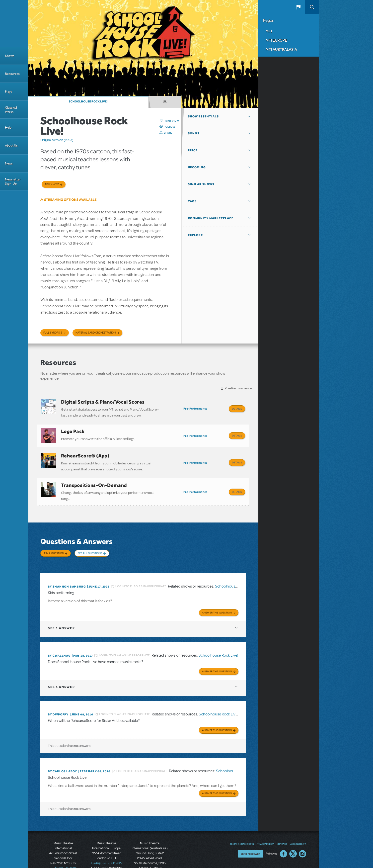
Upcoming (197, 167)
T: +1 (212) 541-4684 (63, 851)
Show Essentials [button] (203, 116)
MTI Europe (276, 40)
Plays (9, 92)
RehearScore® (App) (85, 451)
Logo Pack (73, 429)
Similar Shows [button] (201, 184)
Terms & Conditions (242, 826)
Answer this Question (217, 598)
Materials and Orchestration (96, 333)
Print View (171, 121)
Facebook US (284, 836)
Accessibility (298, 826)
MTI (269, 31)
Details (237, 409)
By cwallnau (59, 641)
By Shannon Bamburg (67, 573)
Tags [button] (192, 201)
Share (168, 133)
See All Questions (90, 545)
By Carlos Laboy (62, 755)
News (9, 163)
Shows (10, 56)
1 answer (61, 613)
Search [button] (312, 7)
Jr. (165, 101)
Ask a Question (54, 545)
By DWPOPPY (58, 699)
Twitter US (293, 836)
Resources (12, 74)
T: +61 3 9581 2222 (150, 856)
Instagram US (302, 836)
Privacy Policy (265, 826)
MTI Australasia (281, 49)
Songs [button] (194, 133)
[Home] (14, 23)
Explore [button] (195, 235)
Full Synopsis (53, 333)
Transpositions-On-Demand (94, 479)
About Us (11, 145)
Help (8, 128)
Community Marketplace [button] (211, 218)
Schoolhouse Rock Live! (88, 101)
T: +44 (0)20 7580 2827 (107, 846)
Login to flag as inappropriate (141, 573)
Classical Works (11, 110)
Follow (169, 127)
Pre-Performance (238, 388)
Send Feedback (251, 836)
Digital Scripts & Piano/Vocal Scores (103, 402)
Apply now (52, 184)
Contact (282, 826)
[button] (298, 7)
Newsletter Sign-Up (13, 181)
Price (193, 150)
